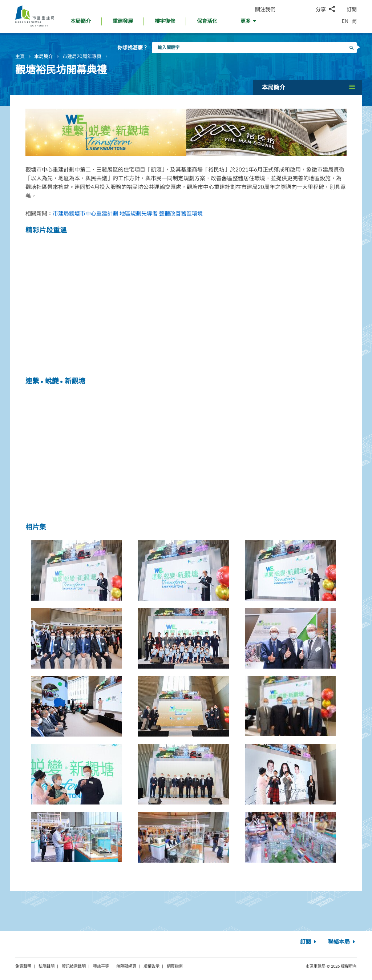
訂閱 (352, 9)
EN (345, 21)
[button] (249, 23)
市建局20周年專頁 (82, 56)
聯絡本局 (342, 942)
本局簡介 (44, 56)
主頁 (20, 56)
